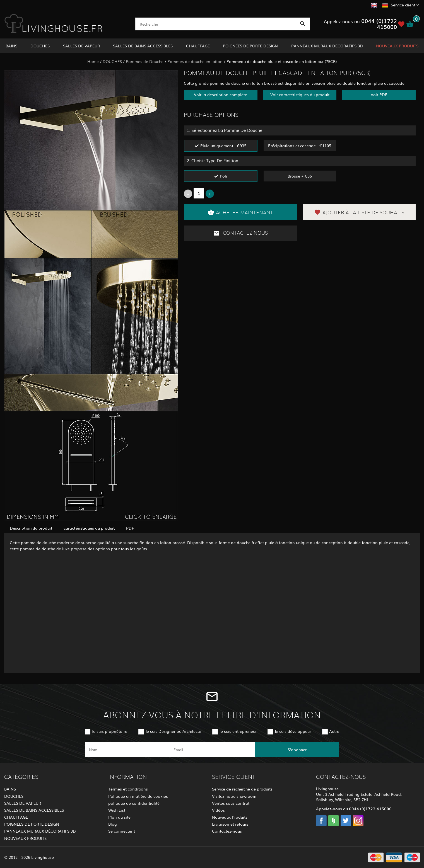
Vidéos (218, 810)
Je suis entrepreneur (238, 731)
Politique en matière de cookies (138, 796)
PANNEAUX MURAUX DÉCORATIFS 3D (327, 46)
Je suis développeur (293, 731)
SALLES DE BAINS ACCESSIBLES (143, 46)
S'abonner (297, 750)
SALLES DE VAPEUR (81, 46)
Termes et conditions (128, 789)
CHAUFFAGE (198, 46)
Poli (223, 176)
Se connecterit (122, 831)
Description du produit (31, 528)
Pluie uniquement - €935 (223, 146)
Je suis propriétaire (109, 731)
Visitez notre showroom (234, 796)
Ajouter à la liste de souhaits (359, 212)
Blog (113, 824)
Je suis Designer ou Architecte (173, 731)
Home (93, 61)
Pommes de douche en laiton (195, 61)
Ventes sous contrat (231, 803)
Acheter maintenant (240, 212)
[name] (127, 750)
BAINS (11, 46)
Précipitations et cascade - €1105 (300, 146)
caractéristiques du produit (89, 528)
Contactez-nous (240, 233)
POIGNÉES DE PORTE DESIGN (250, 46)
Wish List (117, 810)
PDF (130, 528)
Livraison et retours (230, 824)
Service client (403, 5)
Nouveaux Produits (230, 817)
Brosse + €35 (300, 176)
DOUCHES (40, 46)
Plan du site (119, 817)
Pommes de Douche (145, 61)
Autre (334, 731)
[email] (212, 750)
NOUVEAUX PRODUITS (397, 46)
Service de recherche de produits (242, 789)
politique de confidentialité (134, 803)
